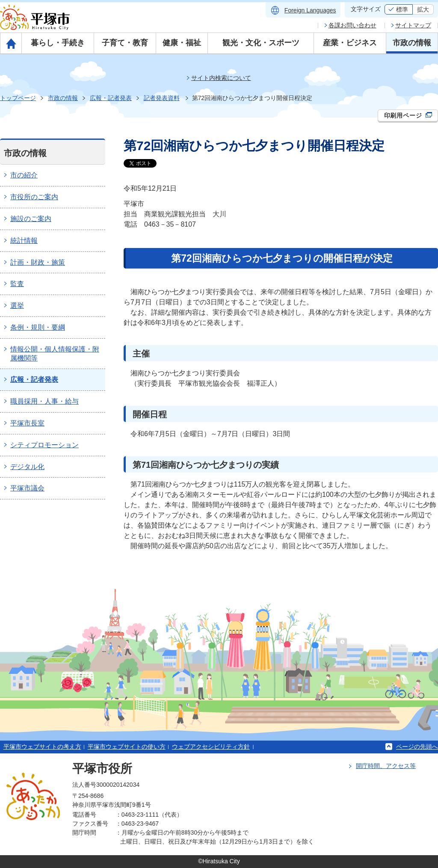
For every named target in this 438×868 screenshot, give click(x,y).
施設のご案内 (31, 219)
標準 (402, 9)
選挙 (17, 306)
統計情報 (24, 241)
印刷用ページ (408, 115)
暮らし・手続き (58, 43)
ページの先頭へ (417, 747)
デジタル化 (27, 467)
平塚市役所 (102, 769)
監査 (17, 284)
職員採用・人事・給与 (44, 401)
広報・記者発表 (111, 98)
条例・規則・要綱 (38, 327)
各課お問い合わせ (352, 25)
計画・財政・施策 (38, 262)
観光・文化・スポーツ (261, 43)
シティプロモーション (44, 445)
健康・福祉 (182, 43)
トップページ (18, 98)
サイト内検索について (221, 78)
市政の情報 (412, 43)
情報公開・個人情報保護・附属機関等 (55, 354)
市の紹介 (24, 175)
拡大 (423, 9)
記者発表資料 (162, 98)
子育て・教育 (125, 43)
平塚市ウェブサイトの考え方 (42, 747)
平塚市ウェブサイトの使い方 (127, 747)
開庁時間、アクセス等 (386, 766)
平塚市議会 (27, 488)
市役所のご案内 (34, 197)
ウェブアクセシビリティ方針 (211, 747)
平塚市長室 (27, 423)
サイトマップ (413, 25)
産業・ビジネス (350, 43)
